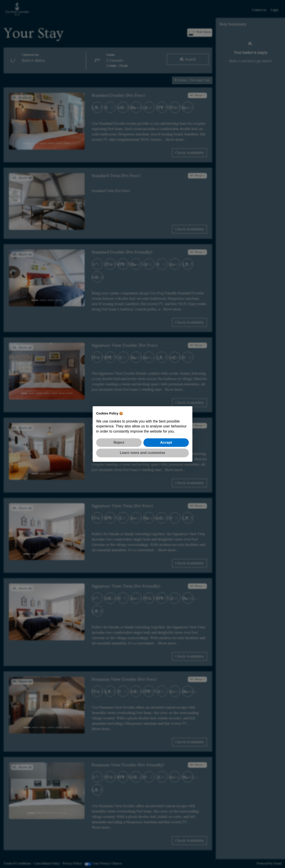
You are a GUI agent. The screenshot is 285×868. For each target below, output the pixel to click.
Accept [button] (166, 442)
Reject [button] (119, 442)
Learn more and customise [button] (142, 453)
